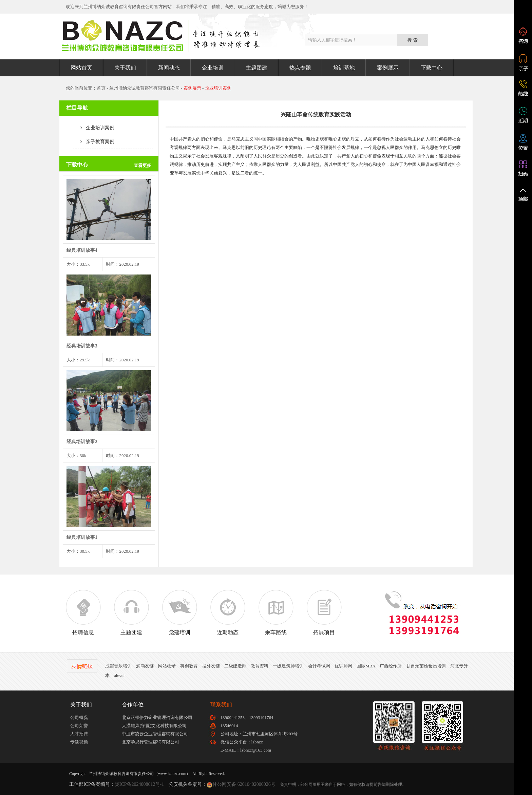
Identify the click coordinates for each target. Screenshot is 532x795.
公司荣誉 (79, 726)
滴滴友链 (145, 666)
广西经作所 (391, 666)
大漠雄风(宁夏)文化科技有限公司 (154, 726)
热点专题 (300, 68)
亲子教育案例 (94, 142)
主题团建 (256, 68)
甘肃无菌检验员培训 (426, 666)
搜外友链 (211, 666)
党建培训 (179, 612)
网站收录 (167, 666)
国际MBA (366, 666)
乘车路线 (276, 612)
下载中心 (432, 68)
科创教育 (189, 666)
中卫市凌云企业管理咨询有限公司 (155, 734)
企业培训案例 (94, 128)
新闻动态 (169, 68)
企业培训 (213, 68)
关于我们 (125, 68)
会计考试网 (319, 666)
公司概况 (79, 717)
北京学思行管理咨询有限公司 (150, 742)
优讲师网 (343, 666)
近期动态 (228, 612)
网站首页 (81, 68)
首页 (101, 88)
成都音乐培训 (118, 666)
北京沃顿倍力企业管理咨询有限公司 (157, 717)
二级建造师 (235, 666)
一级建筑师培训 (288, 666)
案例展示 (388, 68)
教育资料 (260, 666)
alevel (119, 675)
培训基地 (344, 68)
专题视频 (79, 742)
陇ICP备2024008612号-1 (139, 784)
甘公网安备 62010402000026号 (244, 784)
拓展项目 (324, 612)
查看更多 (142, 165)
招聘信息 (83, 612)
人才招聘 (79, 734)
